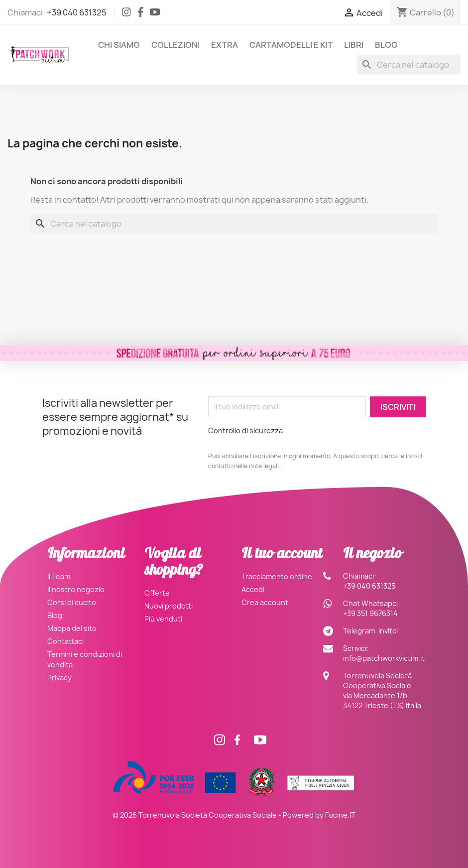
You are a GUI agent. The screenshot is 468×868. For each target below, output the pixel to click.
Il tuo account (282, 555)
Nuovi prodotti (169, 606)
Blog (386, 45)
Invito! (389, 631)
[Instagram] (126, 14)
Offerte (157, 593)
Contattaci (65, 641)
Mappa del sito (72, 628)
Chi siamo (119, 45)
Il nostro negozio (76, 589)
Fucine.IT (340, 815)
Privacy (59, 678)
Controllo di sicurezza (245, 431)
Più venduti (163, 619)
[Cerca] (409, 65)
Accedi (253, 589)
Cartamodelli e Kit (291, 45)
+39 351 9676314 (370, 613)
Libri (354, 45)
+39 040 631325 (77, 12)
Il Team (59, 576)
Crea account (265, 602)
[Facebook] (141, 14)
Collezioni (175, 45)
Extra (225, 45)
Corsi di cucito (72, 602)
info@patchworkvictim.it (384, 658)
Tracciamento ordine (277, 576)
